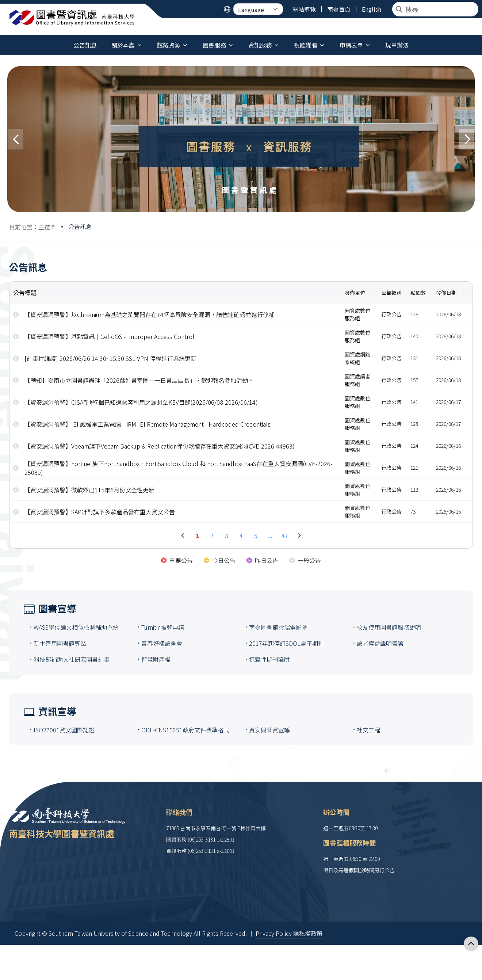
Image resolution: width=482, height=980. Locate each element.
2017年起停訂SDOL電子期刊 (286, 643)
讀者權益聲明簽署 (380, 643)
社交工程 (368, 730)
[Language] (258, 9)
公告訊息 (80, 226)
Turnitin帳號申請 (163, 627)
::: (2, 41)
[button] (15, 139)
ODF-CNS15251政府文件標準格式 (185, 730)
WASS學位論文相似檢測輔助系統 (76, 627)
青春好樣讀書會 (162, 643)
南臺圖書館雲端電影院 (278, 627)
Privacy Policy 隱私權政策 (289, 933)
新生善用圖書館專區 (60, 643)
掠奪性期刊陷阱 (269, 659)
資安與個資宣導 (269, 730)
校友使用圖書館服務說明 (389, 627)
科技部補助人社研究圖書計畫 (72, 659)
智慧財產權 (156, 659)
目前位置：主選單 (32, 227)
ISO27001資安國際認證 (64, 730)
